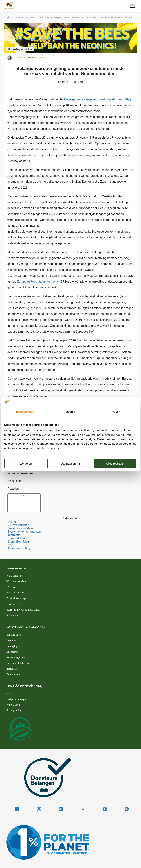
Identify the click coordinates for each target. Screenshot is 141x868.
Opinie (12, 522)
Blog (10, 545)
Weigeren (26, 463)
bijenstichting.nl (41, 58)
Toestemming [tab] (25, 412)
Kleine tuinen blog (19, 548)
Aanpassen (71, 463)
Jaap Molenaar (21, 58)
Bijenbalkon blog (18, 542)
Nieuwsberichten (18, 525)
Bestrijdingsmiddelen (21, 528)
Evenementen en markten (24, 532)
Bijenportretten (17, 538)
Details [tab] (70, 412)
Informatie (14, 535)
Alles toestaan (115, 463)
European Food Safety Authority (38, 282)
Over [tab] (116, 412)
